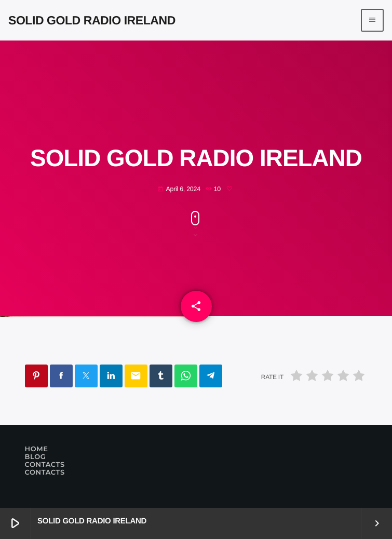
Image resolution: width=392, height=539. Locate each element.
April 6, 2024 (179, 190)
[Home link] (92, 20)
